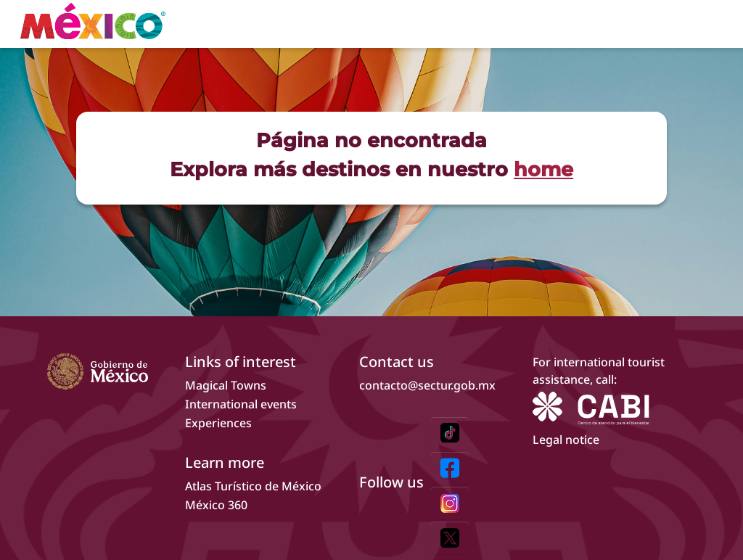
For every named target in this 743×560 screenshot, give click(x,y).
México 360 (216, 505)
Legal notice (566, 440)
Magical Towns (226, 385)
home (543, 169)
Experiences (218, 423)
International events (241, 404)
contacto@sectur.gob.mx (427, 385)
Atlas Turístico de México (253, 486)
